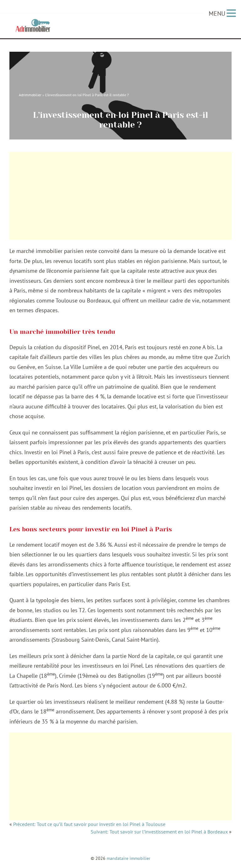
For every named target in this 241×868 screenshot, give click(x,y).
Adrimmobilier (30, 94)
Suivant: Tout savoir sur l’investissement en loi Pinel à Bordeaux (159, 833)
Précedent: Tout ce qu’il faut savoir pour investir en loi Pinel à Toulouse (89, 825)
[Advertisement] (120, 196)
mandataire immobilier (129, 858)
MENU (217, 13)
